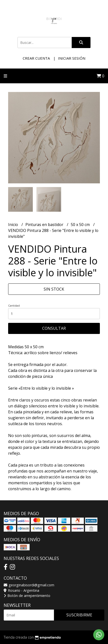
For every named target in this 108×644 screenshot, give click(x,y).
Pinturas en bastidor (45, 225)
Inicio (14, 225)
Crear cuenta (36, 58)
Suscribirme (79, 615)
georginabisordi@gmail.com (29, 585)
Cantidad (14, 305)
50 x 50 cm (81, 225)
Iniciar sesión (72, 58)
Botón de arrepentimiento (27, 596)
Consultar (54, 328)
